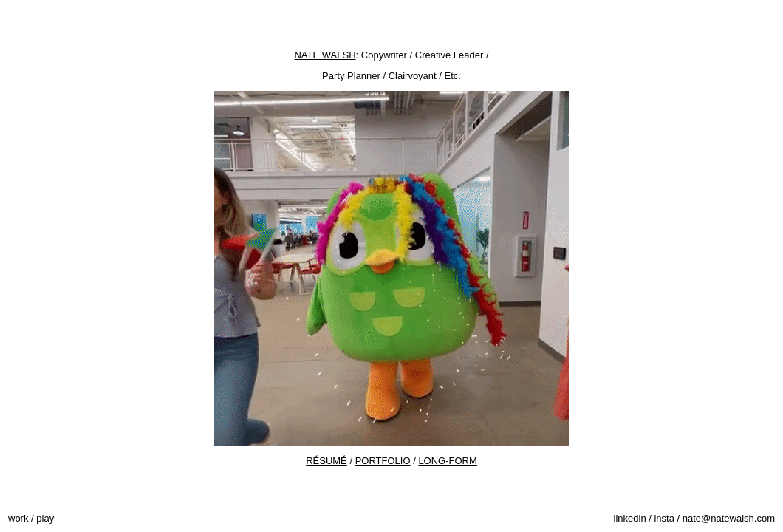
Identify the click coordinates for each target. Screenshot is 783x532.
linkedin (630, 518)
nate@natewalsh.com (729, 518)
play (45, 518)
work (18, 518)
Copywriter (384, 55)
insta (664, 518)
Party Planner (351, 76)
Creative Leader (449, 55)
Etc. (453, 76)
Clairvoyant (413, 76)
